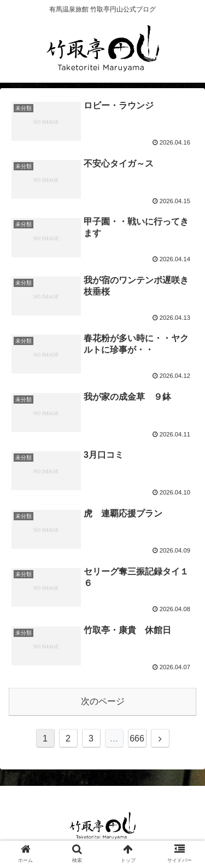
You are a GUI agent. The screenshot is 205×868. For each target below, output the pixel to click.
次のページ (103, 701)
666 (137, 738)
